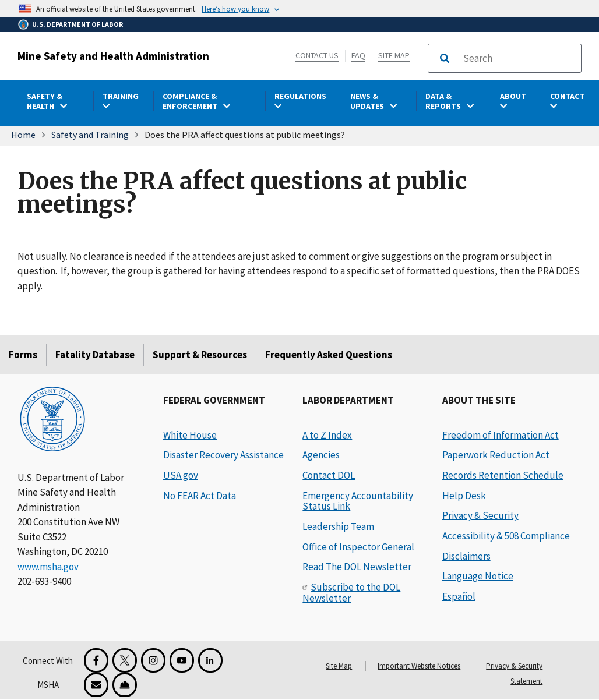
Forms (23, 355)
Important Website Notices (419, 666)
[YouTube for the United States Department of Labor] (182, 660)
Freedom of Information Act (501, 435)
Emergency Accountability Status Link (358, 501)
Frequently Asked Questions (329, 355)
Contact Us (317, 55)
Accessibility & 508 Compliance (506, 536)
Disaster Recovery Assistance (223, 455)
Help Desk (464, 496)
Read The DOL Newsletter (357, 567)
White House (190, 435)
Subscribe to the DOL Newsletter (351, 593)
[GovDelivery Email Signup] (96, 685)
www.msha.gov (48, 567)
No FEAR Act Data (200, 496)
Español (459, 596)
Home (23, 135)
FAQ (358, 55)
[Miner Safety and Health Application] (125, 685)
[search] (519, 58)
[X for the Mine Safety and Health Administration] (125, 660)
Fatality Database (95, 355)
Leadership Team (338, 526)
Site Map (394, 55)
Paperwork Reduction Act (496, 455)
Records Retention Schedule (503, 475)
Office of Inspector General (358, 547)
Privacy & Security (480, 515)
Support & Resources (200, 355)
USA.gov (181, 475)
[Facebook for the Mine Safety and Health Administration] (96, 660)
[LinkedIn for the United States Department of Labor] (210, 660)
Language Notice (478, 576)
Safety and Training (90, 135)
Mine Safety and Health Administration (113, 56)
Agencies (321, 455)
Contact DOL (329, 475)
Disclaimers (466, 556)
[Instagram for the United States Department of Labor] (153, 660)
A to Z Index (327, 435)
